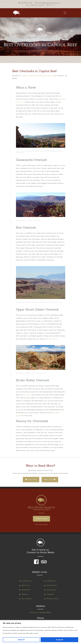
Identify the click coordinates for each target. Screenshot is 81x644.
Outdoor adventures (30, 76)
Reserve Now (41, 519)
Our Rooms (27, 599)
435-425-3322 (25, 3)
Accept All (59, 640)
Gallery (25, 594)
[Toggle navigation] (65, 13)
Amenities (26, 590)
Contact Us (27, 581)
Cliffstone (51, 581)
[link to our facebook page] (37, 563)
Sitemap (50, 594)
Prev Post (31, 480)
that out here (51, 339)
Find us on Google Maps (41, 613)
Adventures (52, 585)
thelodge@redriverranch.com (48, 3)
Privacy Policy (53, 599)
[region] (40, 632)
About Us (26, 585)
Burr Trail (27, 395)
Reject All (21, 640)
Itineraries (51, 590)
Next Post (50, 480)
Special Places (47, 76)
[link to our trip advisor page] (43, 563)
